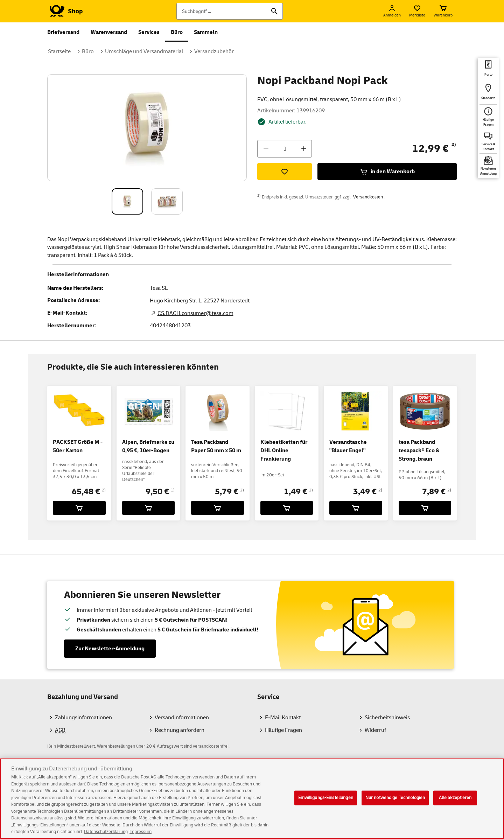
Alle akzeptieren (455, 805)
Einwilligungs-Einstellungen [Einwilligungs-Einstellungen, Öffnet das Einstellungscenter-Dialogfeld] (326, 805)
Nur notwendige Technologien (395, 805)
